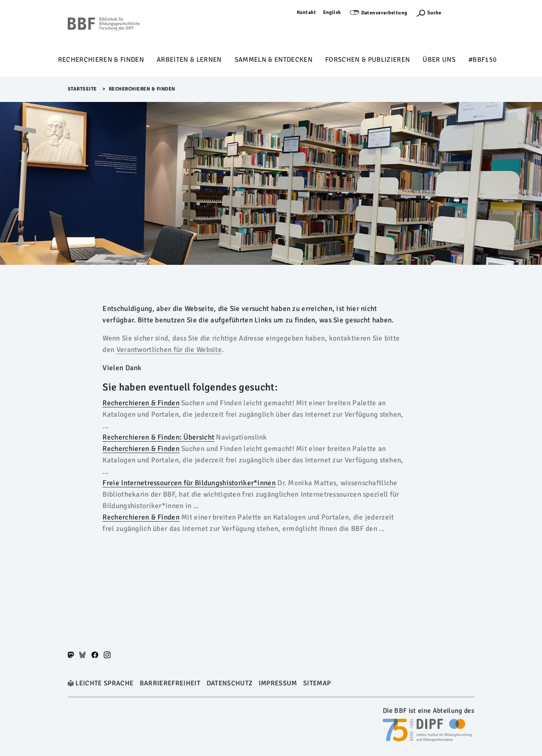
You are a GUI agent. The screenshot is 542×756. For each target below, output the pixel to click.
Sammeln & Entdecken (274, 60)
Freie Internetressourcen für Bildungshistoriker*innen (189, 483)
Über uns (439, 60)
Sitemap (317, 683)
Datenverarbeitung (384, 13)
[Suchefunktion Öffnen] (429, 13)
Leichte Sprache (104, 683)
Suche (434, 13)
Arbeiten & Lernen (189, 60)
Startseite (82, 89)
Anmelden (462, 12)
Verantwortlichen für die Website (169, 350)
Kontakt (307, 12)
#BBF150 (483, 60)
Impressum (278, 683)
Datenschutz (230, 683)
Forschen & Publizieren (368, 60)
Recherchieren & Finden (101, 60)
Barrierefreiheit (170, 683)
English (332, 12)
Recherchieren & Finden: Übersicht (158, 437)
